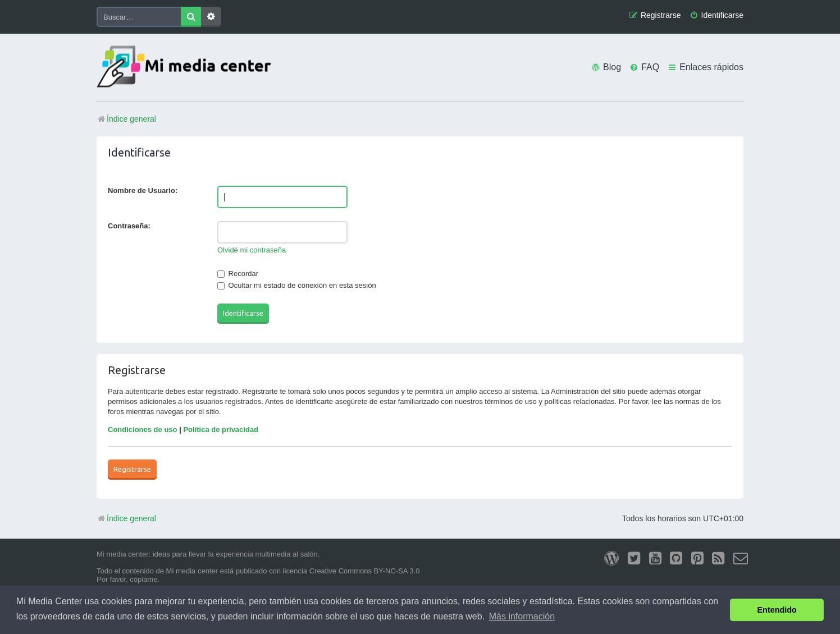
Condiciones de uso (143, 429)
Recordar (238, 274)
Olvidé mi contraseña (252, 250)
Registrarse (132, 469)
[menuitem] (716, 15)
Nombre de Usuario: (143, 190)
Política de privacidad (221, 429)
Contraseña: (129, 226)
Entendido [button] (777, 610)
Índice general (126, 518)
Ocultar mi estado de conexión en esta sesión (297, 285)
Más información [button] (522, 616)
